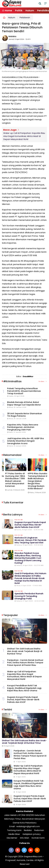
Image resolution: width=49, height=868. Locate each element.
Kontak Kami (38, 838)
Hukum (30, 10)
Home (7, 10)
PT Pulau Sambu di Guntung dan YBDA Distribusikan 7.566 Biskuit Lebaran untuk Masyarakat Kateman (35, 480)
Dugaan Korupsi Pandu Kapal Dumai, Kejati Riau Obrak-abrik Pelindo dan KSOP (30, 525)
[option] (13, 476)
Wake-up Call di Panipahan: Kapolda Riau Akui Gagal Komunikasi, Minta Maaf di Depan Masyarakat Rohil (24, 136)
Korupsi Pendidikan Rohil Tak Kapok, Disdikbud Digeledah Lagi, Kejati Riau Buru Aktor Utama (24, 688)
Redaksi (28, 830)
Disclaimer (12, 838)
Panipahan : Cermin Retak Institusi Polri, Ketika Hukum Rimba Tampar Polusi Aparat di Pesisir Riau (25, 663)
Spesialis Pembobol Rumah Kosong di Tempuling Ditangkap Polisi (29, 596)
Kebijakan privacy (32, 834)
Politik (19, 10)
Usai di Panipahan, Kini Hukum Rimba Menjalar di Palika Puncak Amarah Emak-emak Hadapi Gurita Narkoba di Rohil (30, 578)
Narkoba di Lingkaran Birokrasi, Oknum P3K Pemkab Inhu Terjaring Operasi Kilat (30, 540)
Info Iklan (24, 838)
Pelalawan (25, 18)
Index (43, 381)
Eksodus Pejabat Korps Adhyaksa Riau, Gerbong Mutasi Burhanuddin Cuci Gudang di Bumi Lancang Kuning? (28, 558)
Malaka (12, 36)
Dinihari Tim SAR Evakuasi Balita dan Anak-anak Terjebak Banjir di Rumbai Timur (25, 651)
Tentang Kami (14, 830)
